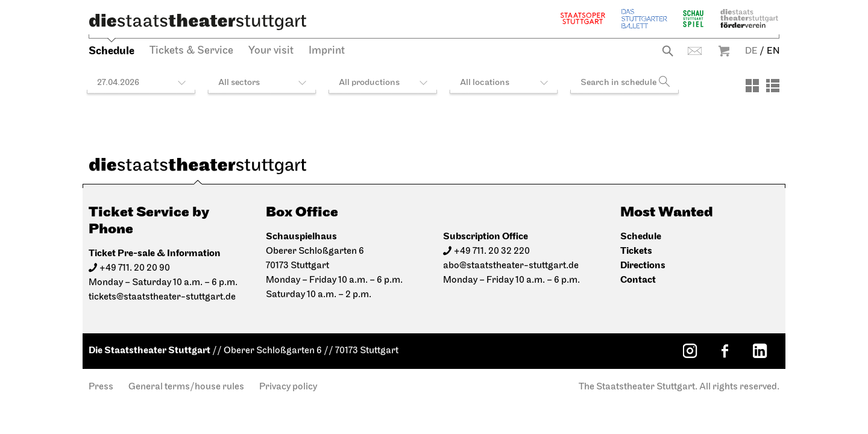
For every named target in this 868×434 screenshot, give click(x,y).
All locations (485, 83)
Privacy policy (288, 387)
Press (101, 387)
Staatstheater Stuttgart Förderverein (749, 18)
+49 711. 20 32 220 (492, 251)
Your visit (271, 51)
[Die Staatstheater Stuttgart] (198, 22)
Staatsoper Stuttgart (583, 18)
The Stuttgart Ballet (644, 18)
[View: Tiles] (752, 86)
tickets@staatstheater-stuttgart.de (162, 297)
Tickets (636, 251)
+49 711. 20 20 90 (135, 268)
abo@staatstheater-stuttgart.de (511, 266)
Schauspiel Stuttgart (693, 18)
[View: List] (773, 86)
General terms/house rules (186, 387)
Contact (695, 51)
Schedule (112, 51)
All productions (369, 83)
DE (751, 51)
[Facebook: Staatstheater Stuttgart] (725, 351)
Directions (643, 266)
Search (668, 51)
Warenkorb (724, 51)
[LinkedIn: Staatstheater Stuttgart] (759, 351)
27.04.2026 (118, 83)
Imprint (327, 51)
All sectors (239, 83)
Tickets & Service (191, 51)
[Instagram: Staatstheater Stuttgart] (690, 351)
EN (773, 51)
